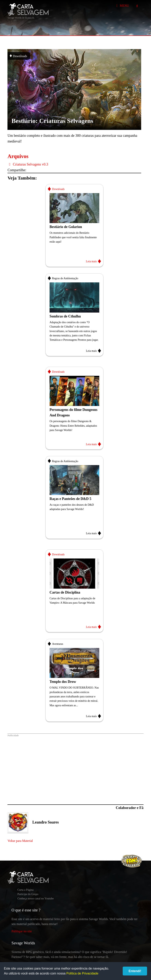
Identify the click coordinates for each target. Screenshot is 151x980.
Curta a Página (25, 890)
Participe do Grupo (28, 894)
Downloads (18, 55)
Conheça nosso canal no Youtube (35, 899)
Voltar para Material (20, 841)
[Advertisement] (75, 767)
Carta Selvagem (28, 9)
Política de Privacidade (82, 973)
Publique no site (22, 931)
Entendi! (135, 971)
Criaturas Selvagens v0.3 (28, 164)
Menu (122, 6)
